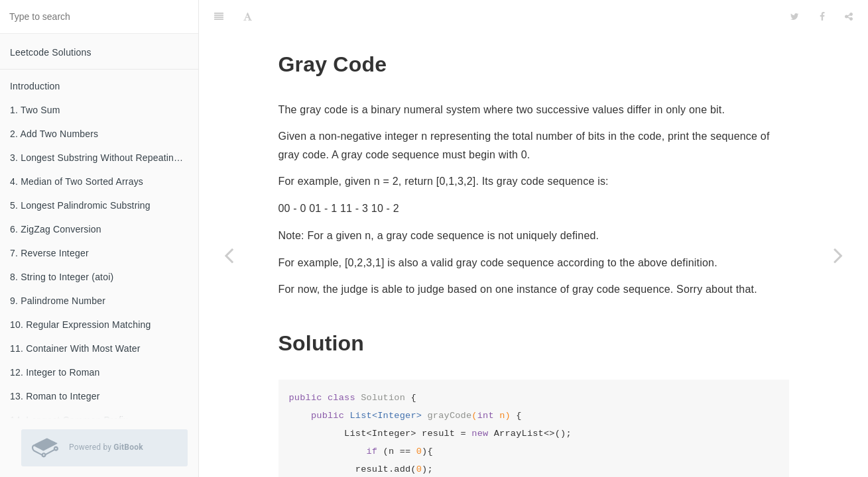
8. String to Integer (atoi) (62, 277)
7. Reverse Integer (49, 253)
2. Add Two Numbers (54, 134)
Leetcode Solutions (51, 52)
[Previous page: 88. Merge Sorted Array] (229, 255)
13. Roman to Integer (55, 396)
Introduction (35, 86)
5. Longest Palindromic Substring (80, 205)
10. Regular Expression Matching (80, 325)
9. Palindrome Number (58, 301)
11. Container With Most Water (75, 348)
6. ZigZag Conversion (56, 229)
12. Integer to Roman (55, 372)
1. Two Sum (35, 110)
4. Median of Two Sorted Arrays (77, 182)
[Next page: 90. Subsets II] (838, 255)
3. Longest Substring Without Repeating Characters (104, 158)
